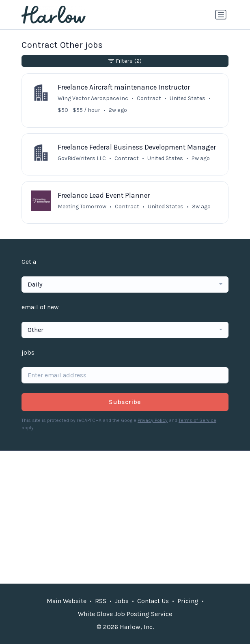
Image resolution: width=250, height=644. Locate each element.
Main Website (67, 601)
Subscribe (125, 402)
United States (166, 206)
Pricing (188, 601)
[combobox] (125, 285)
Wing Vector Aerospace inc (93, 98)
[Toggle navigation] (221, 15)
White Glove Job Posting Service (125, 614)
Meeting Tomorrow (82, 206)
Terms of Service (197, 420)
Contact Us (153, 601)
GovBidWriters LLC (82, 158)
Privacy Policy (153, 420)
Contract (149, 98)
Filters (125, 61)
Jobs (122, 601)
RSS (101, 601)
